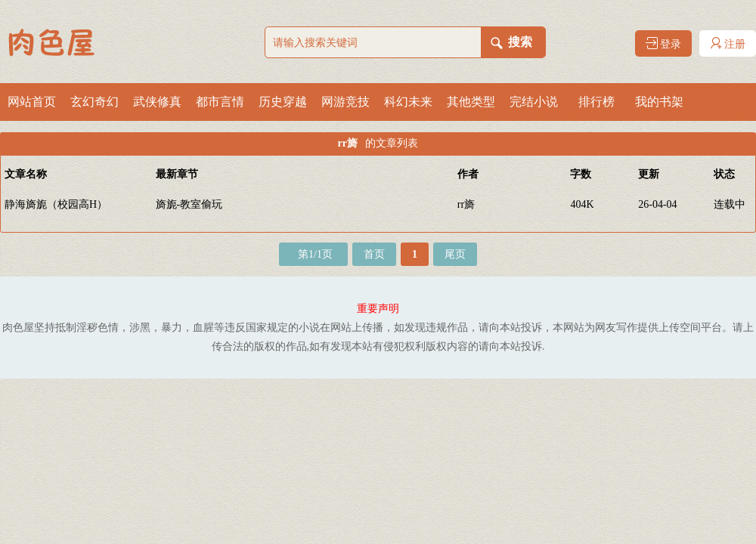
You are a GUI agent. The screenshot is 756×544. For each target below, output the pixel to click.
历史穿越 (283, 102)
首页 (374, 254)
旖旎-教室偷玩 (189, 204)
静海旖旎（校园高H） (56, 204)
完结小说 (534, 102)
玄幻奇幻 (94, 102)
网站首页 (32, 102)
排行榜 (596, 102)
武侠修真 (157, 102)
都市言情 (220, 102)
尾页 (455, 254)
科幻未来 (408, 102)
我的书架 (659, 102)
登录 (664, 43)
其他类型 (471, 102)
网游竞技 (345, 102)
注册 (728, 43)
